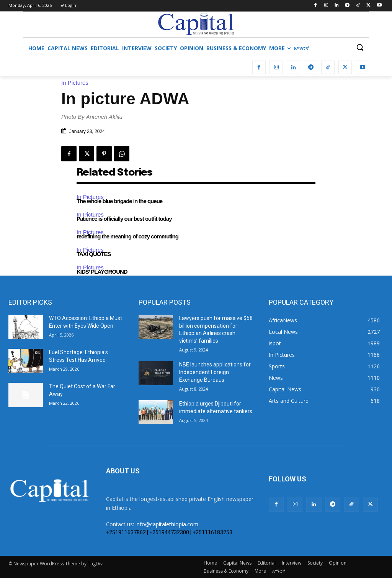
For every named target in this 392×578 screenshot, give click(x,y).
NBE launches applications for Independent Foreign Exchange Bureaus (215, 372)
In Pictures (77, 83)
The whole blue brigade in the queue (119, 201)
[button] (360, 47)
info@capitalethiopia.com (167, 524)
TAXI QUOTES (94, 254)
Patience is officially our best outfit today (124, 219)
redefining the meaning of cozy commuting (127, 236)
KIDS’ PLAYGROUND (102, 272)
